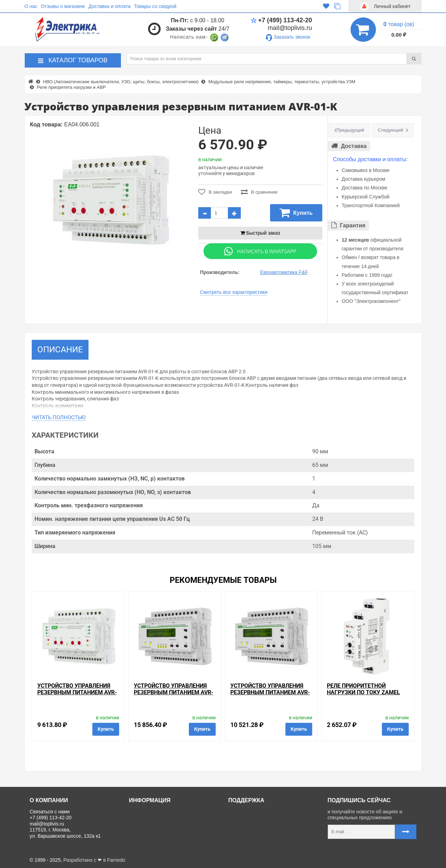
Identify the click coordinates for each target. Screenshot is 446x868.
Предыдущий (351, 130)
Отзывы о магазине (63, 6)
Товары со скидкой (155, 6)
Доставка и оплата (110, 6)
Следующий (390, 130)
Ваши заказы (246, 835)
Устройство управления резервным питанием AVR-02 (174, 692)
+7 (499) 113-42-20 (282, 20)
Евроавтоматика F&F (284, 272)
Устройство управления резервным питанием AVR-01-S (77, 692)
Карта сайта (244, 843)
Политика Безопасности (159, 843)
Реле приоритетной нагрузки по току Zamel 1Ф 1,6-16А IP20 (363, 692)
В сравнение (259, 192)
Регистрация (245, 827)
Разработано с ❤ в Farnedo (94, 860)
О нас (31, 6)
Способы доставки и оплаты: (371, 159)
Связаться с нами (251, 812)
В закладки (215, 192)
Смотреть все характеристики (234, 292)
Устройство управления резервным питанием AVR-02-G (270, 692)
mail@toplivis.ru (290, 28)
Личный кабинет (249, 819)
